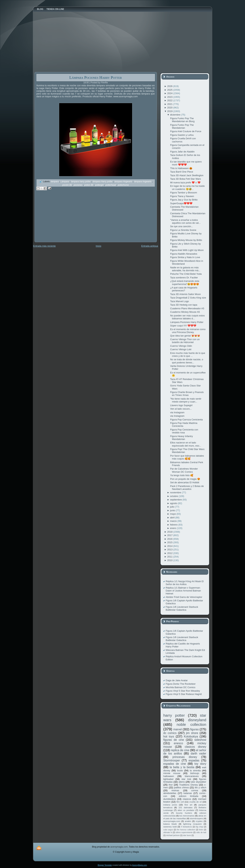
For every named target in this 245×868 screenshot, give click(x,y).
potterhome (123, 185)
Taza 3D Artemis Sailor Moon (185, 294)
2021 (170, 104)
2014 (170, 546)
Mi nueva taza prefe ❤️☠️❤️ (185, 183)
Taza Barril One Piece (182, 172)
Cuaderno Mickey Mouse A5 (185, 312)
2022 (170, 100)
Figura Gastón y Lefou (182, 135)
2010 (170, 560)
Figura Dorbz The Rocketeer (181, 684)
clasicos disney (196, 747)
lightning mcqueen (192, 824)
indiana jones (170, 805)
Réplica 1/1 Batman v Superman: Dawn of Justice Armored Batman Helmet (183, 591)
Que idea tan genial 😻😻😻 (185, 336)
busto (180, 770)
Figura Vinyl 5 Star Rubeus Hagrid (184, 694)
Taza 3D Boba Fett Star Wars (186, 179)
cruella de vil (196, 802)
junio (173, 510)
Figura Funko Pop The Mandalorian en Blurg (182, 120)
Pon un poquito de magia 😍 (185, 479)
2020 (170, 108)
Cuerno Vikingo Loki (181, 349)
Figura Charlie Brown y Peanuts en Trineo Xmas (187, 394)
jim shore (192, 733)
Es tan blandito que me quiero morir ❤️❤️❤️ (186, 163)
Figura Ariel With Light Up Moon (187, 250)
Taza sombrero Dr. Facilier (184, 278)
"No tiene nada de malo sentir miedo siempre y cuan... (186, 400)
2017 (170, 535)
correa (195, 790)
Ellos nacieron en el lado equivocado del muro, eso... (186, 444)
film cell (180, 802)
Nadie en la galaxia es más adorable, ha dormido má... (185, 269)
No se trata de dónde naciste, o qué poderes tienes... (187, 361)
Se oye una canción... (182, 226)
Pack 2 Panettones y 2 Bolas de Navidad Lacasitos (187, 488)
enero (174, 528)
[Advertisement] (62, 219)
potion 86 (89, 185)
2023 (170, 97)
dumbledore (170, 799)
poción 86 (67, 185)
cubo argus (168, 830)
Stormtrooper (172, 760)
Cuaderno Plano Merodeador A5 (187, 308)
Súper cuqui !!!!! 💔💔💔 (183, 326)
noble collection (191, 724)
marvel (178, 729)
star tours (187, 835)
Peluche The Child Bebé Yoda (186, 274)
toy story (200, 764)
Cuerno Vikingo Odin (181, 346)
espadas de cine (175, 764)
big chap (199, 827)
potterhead (111, 185)
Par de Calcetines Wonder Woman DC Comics (184, 470)
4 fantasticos (186, 827)
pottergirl (100, 185)
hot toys (169, 736)
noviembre (176, 492)
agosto (174, 503)
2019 (170, 111)
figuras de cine (174, 740)
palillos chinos (181, 787)
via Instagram (177, 412)
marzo (174, 521)
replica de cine (180, 750)
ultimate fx (168, 832)
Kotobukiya (191, 736)
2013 (170, 550)
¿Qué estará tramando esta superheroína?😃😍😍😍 (185, 282)
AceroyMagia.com (139, 865)
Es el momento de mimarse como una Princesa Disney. (188, 331)
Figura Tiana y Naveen (182, 196)
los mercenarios (187, 816)
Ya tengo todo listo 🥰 (182, 475)
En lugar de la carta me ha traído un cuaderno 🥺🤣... (187, 187)
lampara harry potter (81, 181)
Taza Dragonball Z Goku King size (188, 298)
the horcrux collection (186, 830)
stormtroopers (196, 818)
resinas (175, 790)
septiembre (176, 500)
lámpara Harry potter (103, 181)
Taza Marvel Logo (180, 301)
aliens (182, 782)
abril (173, 518)
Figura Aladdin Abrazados (184, 254)
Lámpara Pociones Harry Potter (96, 77)
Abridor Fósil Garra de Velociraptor (184, 597)
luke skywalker (198, 782)
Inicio (98, 246)
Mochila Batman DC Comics (181, 687)
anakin (188, 821)
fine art (188, 805)
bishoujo (195, 773)
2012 (170, 553)
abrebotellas (170, 793)
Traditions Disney (188, 785)
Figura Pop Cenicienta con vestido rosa (184, 431)
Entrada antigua (150, 246)
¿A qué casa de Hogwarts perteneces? (184, 289)
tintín (201, 830)
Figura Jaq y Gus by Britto (184, 200)
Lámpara (65, 181)
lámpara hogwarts (143, 181)
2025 (170, 90)
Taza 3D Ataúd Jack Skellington (187, 175)
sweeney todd (170, 827)
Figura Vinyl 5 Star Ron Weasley (183, 691)
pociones (78, 185)
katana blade (170, 824)
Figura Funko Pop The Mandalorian (182, 126)
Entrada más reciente (45, 246)
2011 (170, 557)
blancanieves (192, 776)
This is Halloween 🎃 (181, 168)
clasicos (187, 799)
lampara (55, 181)
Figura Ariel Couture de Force (186, 131)
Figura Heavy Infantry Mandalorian (181, 438)
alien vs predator (186, 810)
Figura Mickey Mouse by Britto (186, 240)
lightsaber (169, 779)
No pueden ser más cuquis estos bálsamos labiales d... (187, 317)
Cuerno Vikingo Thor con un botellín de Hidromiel (185, 341)
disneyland (197, 720)
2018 (170, 532)
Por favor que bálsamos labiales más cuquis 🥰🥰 (187, 457)
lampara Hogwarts (124, 181)
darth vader (199, 753)
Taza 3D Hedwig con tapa (184, 305)
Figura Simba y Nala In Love (185, 257)
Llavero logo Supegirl (181, 405)
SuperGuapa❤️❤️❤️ (181, 203)
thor (171, 785)
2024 (170, 93)
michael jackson (173, 835)
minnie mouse (172, 773)
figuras (195, 729)
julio (173, 507)
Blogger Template (105, 865)
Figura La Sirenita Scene (183, 230)
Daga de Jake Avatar (177, 680)
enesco (178, 743)
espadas (194, 760)
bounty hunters (184, 813)
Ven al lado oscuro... (181, 409)
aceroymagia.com (172, 821)
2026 (170, 86)
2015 (170, 542)
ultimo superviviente (184, 832)
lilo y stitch (200, 787)
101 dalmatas (186, 807)
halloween (169, 776)
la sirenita (195, 770)
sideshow (200, 740)
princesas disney (185, 757)
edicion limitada (188, 796)
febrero (174, 525)
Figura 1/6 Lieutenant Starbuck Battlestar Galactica (182, 608)
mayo (173, 514)
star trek (186, 779)
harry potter (174, 715)
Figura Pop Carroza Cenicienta (186, 420)
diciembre (176, 115)
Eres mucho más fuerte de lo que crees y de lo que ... (188, 354)
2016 (170, 539)
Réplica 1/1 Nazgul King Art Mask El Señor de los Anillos (185, 583)
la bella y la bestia (182, 767)
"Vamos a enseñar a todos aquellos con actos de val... (185, 221)
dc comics (170, 733)
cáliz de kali (201, 832)
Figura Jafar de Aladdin (182, 152)
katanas (188, 793)
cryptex (199, 821)
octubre (174, 496)
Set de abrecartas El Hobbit (185, 482)
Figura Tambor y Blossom (184, 193)
